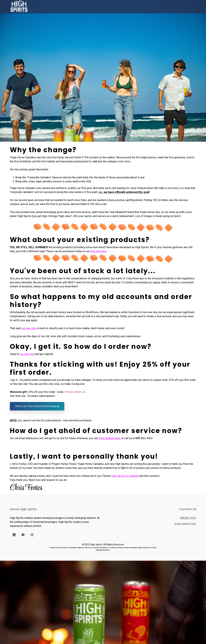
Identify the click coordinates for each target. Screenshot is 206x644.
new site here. (99, 251)
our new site (29, 328)
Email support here (109, 438)
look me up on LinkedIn (125, 476)
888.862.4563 (188, 518)
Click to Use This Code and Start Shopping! (37, 406)
